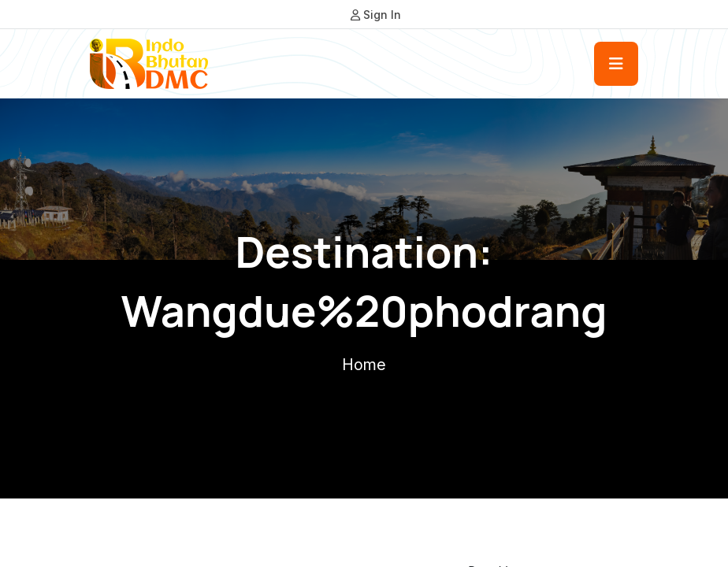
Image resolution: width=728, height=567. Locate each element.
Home (364, 365)
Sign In (376, 15)
